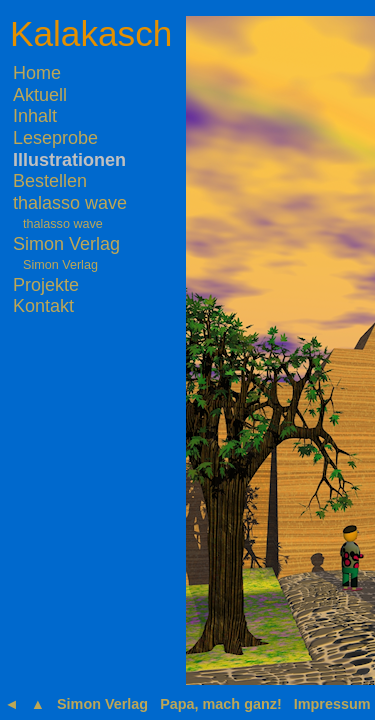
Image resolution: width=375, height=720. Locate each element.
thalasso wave (70, 203)
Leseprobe (55, 138)
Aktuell (40, 95)
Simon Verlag (66, 244)
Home (37, 73)
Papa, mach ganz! (221, 704)
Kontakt (43, 306)
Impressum (332, 704)
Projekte (46, 285)
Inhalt (35, 116)
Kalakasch (91, 33)
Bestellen (50, 181)
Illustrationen (69, 160)
